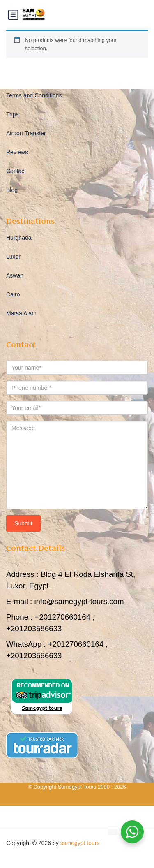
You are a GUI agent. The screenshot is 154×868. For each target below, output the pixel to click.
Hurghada (19, 238)
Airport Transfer (26, 133)
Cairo (13, 294)
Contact (16, 171)
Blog (12, 190)
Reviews (17, 152)
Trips (13, 114)
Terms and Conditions (34, 95)
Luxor (13, 257)
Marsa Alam (21, 313)
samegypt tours (80, 843)
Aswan (15, 275)
